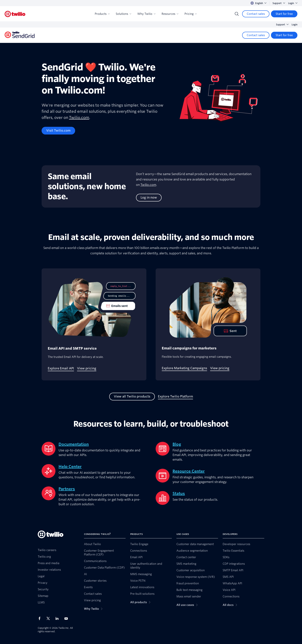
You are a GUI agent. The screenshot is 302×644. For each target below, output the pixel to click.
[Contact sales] (256, 14)
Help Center (70, 467)
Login (293, 3)
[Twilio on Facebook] (41, 618)
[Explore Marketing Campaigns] (184, 368)
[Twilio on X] (49, 618)
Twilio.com (79, 118)
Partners (67, 489)
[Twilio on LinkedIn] (58, 618)
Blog (177, 444)
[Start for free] (284, 14)
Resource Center (189, 471)
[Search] (237, 14)
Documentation (74, 444)
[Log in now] (149, 198)
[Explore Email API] (61, 368)
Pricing (191, 14)
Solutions (123, 14)
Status (179, 494)
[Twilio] (15, 14)
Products (102, 14)
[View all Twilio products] (132, 397)
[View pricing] (87, 368)
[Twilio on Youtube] (67, 618)
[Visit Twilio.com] (58, 131)
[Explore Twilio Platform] (175, 397)
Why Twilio (146, 14)
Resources (170, 14)
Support (279, 3)
